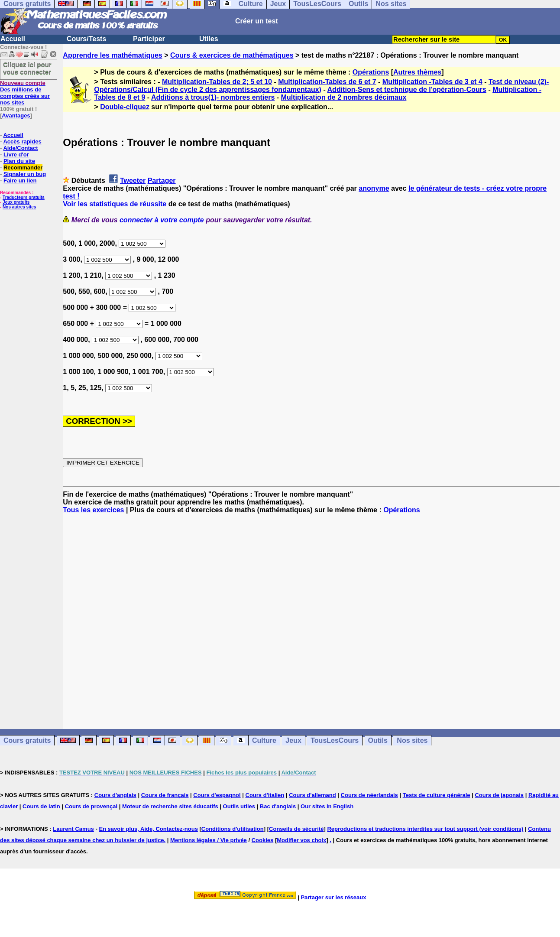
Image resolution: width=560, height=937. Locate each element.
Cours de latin (41, 806)
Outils (378, 740)
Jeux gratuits (16, 202)
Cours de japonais (499, 795)
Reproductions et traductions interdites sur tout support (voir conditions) (425, 829)
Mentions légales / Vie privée (209, 840)
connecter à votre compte (162, 220)
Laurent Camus (73, 829)
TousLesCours (335, 740)
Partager (162, 181)
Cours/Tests (86, 39)
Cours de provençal (91, 806)
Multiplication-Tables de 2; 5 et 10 (217, 82)
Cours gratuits (27, 740)
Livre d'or (16, 155)
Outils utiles (239, 806)
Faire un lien (20, 181)
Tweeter (133, 181)
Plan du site (19, 161)
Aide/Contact (20, 148)
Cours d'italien (265, 795)
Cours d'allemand (312, 795)
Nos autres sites (19, 207)
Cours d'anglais (115, 795)
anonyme (374, 188)
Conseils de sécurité (296, 829)
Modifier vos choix (301, 840)
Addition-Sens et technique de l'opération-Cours (407, 89)
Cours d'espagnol (217, 795)
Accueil (13, 39)
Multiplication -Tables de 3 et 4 (432, 82)
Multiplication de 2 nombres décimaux (344, 97)
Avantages (16, 115)
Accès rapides (22, 142)
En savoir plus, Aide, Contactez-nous (148, 829)
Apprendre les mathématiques (112, 55)
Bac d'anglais (278, 806)
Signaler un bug (25, 174)
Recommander (23, 168)
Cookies (263, 840)
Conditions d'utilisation (233, 829)
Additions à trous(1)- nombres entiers (213, 97)
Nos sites (412, 740)
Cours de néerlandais (369, 795)
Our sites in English (327, 806)
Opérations (371, 72)
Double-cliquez (125, 107)
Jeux (293, 740)
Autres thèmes (417, 72)
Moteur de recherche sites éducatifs (170, 806)
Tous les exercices (93, 510)
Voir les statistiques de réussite (115, 204)
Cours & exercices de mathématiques (232, 55)
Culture (264, 740)
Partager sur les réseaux (333, 897)
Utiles (209, 39)
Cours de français (165, 795)
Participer (149, 39)
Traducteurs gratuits (24, 197)
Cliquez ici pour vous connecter (27, 68)
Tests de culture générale (437, 795)
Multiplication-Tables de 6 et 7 (327, 82)
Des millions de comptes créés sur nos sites (25, 93)
